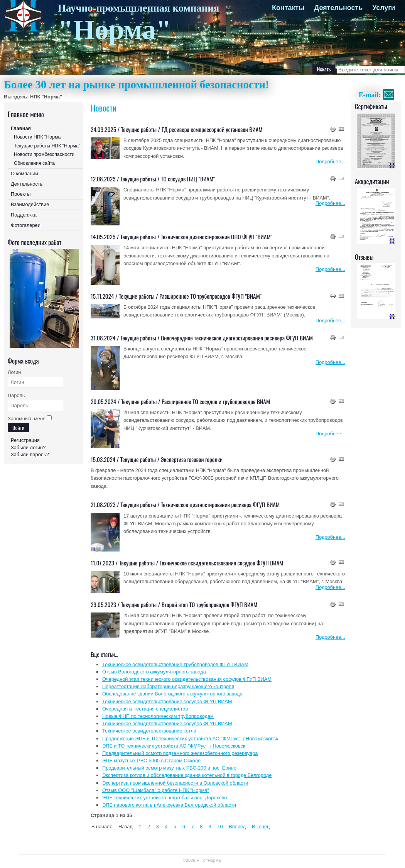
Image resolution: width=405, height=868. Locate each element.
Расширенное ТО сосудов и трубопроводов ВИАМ (216, 401)
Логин (14, 372)
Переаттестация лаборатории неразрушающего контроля (168, 686)
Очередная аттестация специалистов (145, 709)
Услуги (384, 8)
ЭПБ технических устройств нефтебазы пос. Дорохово (165, 798)
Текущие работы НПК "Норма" (47, 146)
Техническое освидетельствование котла (149, 731)
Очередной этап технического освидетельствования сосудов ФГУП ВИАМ (187, 679)
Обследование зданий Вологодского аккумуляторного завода (172, 694)
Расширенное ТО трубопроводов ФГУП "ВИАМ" (210, 296)
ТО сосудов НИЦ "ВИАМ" (188, 179)
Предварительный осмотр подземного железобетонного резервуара (180, 753)
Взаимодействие (30, 204)
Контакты (288, 8)
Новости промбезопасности (44, 154)
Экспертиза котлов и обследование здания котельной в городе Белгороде (187, 775)
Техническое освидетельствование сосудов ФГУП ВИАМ (222, 563)
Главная (21, 128)
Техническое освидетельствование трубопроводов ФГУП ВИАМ (175, 664)
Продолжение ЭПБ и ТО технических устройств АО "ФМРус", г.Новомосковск (190, 739)
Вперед (237, 827)
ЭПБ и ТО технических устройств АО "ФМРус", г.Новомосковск (174, 746)
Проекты (21, 194)
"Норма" (115, 30)
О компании (24, 173)
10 (220, 827)
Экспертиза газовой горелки (192, 459)
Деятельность (338, 8)
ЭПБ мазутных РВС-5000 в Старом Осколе (151, 761)
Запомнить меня (27, 419)
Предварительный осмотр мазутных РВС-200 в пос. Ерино (169, 768)
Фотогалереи (26, 225)
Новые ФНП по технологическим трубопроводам (158, 716)
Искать (324, 69)
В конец (261, 827)
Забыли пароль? (30, 454)
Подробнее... (330, 162)
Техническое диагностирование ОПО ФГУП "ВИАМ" (217, 237)
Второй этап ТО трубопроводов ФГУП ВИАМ (209, 604)
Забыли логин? (28, 448)
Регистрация (25, 440)
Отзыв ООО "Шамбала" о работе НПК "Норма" (156, 790)
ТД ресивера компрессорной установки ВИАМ (212, 129)
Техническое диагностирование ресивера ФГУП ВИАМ (220, 504)
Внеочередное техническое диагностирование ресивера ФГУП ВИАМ (237, 338)
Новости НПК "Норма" (38, 137)
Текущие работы (139, 129)
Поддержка (24, 215)
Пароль (16, 395)
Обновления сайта (34, 163)
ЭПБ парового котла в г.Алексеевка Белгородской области (169, 805)
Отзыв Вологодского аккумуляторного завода (154, 672)
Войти (18, 427)
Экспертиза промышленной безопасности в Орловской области (175, 783)
